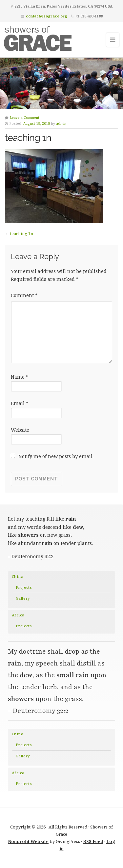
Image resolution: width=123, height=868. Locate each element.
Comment (24, 295)
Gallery (23, 598)
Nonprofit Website (28, 841)
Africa (18, 615)
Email (20, 403)
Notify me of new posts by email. (56, 456)
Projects (24, 587)
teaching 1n (22, 233)
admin (61, 123)
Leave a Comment (25, 118)
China (18, 576)
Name (20, 377)
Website (20, 430)
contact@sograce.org (47, 16)
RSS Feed (93, 841)
